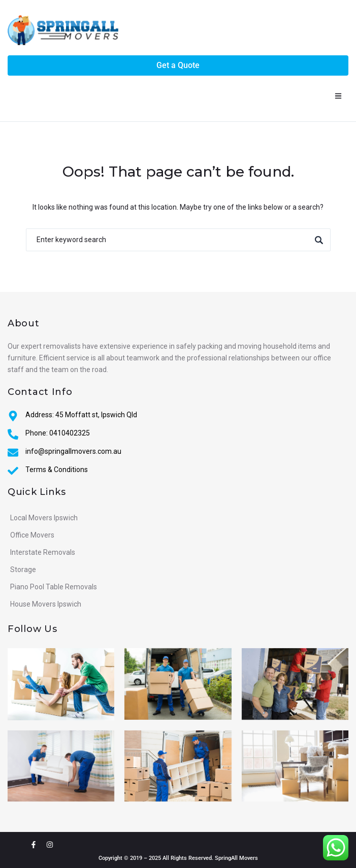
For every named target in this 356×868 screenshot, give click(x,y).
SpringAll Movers (236, 858)
